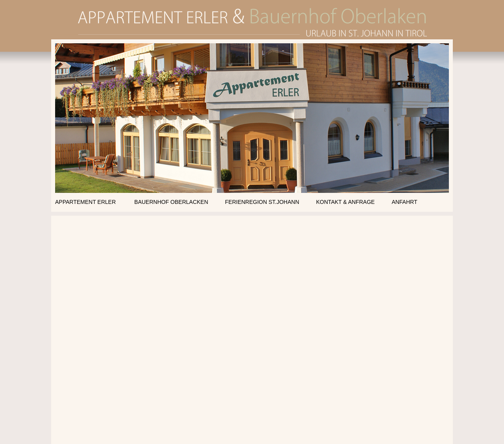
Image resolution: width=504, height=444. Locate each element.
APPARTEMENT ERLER (85, 202)
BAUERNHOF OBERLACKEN (171, 202)
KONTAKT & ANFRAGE (346, 202)
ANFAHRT (405, 202)
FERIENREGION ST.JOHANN (262, 202)
